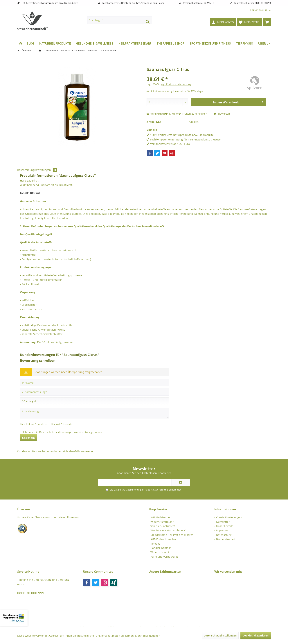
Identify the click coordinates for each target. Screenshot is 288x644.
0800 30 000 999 (31, 593)
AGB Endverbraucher (163, 539)
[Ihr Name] (94, 383)
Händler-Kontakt (161, 548)
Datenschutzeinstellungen (220, 635)
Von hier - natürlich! (163, 526)
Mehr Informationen (148, 636)
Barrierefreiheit (226, 539)
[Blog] (30, 44)
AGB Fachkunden (161, 517)
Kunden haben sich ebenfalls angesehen (69, 451)
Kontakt (155, 544)
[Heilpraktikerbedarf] (135, 44)
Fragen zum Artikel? (193, 114)
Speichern (28, 438)
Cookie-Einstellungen (229, 517)
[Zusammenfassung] (94, 392)
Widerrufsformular (162, 522)
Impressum (223, 530)
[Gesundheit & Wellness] (95, 44)
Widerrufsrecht (160, 552)
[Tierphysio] (245, 44)
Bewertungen (46, 170)
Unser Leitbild (225, 526)
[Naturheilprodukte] (55, 44)
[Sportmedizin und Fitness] (210, 44)
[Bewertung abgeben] (94, 401)
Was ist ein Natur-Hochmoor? (168, 530)
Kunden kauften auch (31, 451)
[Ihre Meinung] (94, 413)
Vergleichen (156, 114)
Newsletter (223, 522)
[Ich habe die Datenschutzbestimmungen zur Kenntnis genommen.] (21, 432)
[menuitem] (259, 10)
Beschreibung (26, 170)
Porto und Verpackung (164, 557)
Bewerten (222, 114)
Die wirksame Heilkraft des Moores (172, 535)
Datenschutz (224, 535)
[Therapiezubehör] (171, 44)
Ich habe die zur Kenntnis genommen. (64, 432)
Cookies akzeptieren (256, 635)
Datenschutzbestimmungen (56, 432)
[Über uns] (265, 44)
